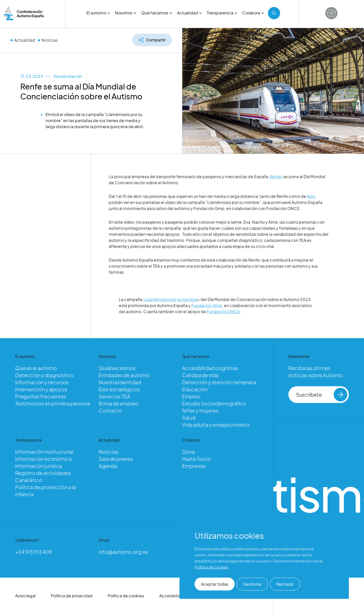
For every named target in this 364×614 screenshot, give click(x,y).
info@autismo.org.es (123, 552)
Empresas (194, 466)
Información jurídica (38, 466)
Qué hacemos (157, 13)
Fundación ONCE (223, 324)
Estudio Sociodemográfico (214, 403)
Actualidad (189, 13)
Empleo (191, 396)
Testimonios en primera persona (53, 403)
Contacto (110, 410)
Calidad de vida (200, 375)
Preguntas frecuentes (41, 396)
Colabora (253, 13)
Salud (189, 417)
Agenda (108, 466)
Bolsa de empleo (118, 403)
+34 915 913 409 (33, 552)
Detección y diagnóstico (44, 375)
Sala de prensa (116, 459)
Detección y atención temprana (219, 382)
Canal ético (29, 480)
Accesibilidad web (177, 596)
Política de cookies (126, 596)
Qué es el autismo (36, 368)
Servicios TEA (114, 396)
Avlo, (311, 208)
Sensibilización (68, 76)
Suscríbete (322, 395)
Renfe (276, 189)
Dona (188, 452)
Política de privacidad (72, 596)
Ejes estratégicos (119, 389)
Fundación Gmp (207, 318)
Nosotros (126, 13)
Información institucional (44, 452)
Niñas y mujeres (200, 410)
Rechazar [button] (285, 584)
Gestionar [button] (252, 584)
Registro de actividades (43, 473)
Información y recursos (42, 382)
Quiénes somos (117, 368)
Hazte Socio (196, 459)
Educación (195, 389)
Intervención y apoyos (41, 389)
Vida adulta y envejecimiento (216, 425)
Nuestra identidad (120, 382)
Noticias (50, 40)
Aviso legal (25, 596)
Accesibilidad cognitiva (210, 368)
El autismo (98, 13)
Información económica (43, 459)
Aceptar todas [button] (215, 584)
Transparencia (222, 13)
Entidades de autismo (124, 375)
